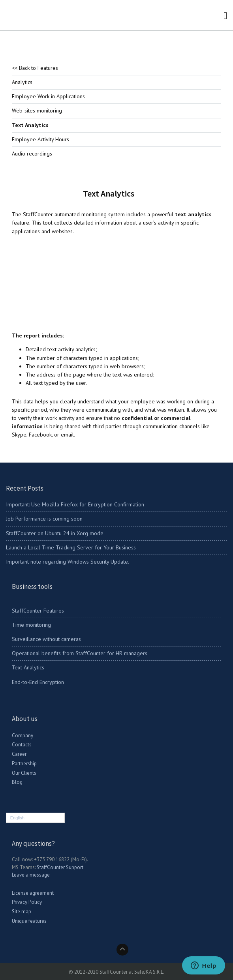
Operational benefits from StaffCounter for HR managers (80, 653)
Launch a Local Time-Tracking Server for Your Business (71, 547)
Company (23, 735)
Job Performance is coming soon (44, 519)
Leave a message (31, 875)
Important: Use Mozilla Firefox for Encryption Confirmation (75, 504)
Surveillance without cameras (46, 639)
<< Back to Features (35, 68)
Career (19, 754)
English (17, 818)
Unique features (29, 921)
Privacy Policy (27, 902)
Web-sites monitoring (37, 111)
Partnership (24, 764)
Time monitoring (31, 625)
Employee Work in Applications (48, 96)
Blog (17, 782)
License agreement (33, 893)
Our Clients (24, 773)
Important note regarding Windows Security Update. (68, 562)
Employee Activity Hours (40, 139)
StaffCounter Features (38, 611)
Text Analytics (30, 125)
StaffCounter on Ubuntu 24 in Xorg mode (55, 533)
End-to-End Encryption (38, 682)
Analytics (22, 82)
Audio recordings (32, 154)
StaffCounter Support (60, 867)
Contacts (22, 745)
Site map (22, 912)
